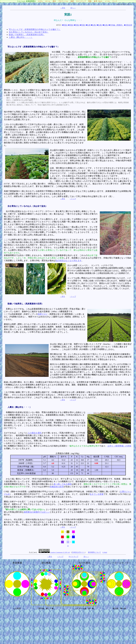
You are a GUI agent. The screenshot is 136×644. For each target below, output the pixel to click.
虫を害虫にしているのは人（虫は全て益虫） (29, 32)
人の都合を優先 (35, 433)
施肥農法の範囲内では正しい (37, 512)
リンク (115, 1)
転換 (89, 25)
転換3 (100, 25)
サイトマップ (82, 1)
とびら (41, 1)
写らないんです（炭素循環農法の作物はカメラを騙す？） (35, 29)
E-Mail (105, 552)
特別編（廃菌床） (117, 25)
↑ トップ (73, 199)
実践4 (77, 25)
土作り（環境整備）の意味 (119, 446)
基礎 (73, 1)
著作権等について (94, 552)
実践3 (71, 25)
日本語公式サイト (78, 552)
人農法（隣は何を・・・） (21, 37)
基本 (55, 1)
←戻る (63, 8)
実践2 (66, 25)
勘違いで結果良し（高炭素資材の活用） (27, 35)
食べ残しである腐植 (63, 484)
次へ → (73, 8)
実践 (91, 1)
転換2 (94, 25)
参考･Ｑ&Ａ (99, 1)
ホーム (49, 1)
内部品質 (129, 25)
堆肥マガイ (43, 314)
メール (108, 1)
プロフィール (64, 1)
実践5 (83, 25)
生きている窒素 (97, 494)
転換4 (106, 25)
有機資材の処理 (57, 487)
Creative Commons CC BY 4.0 (60, 552)
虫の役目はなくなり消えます (69, 261)
